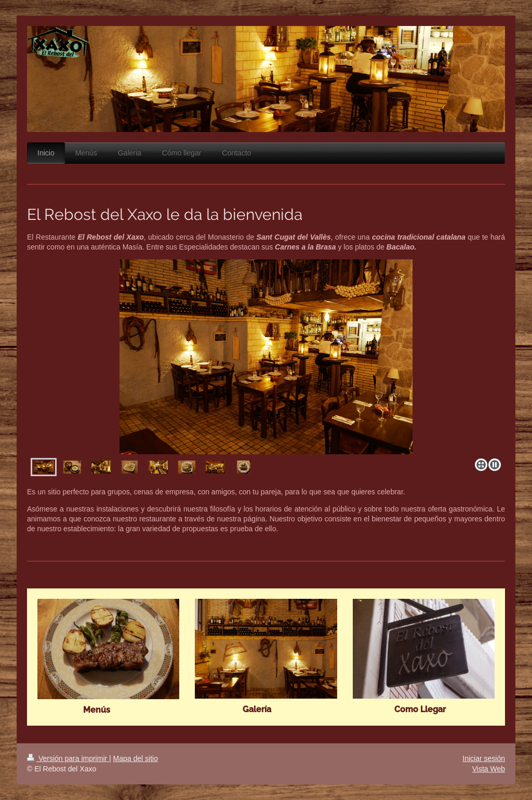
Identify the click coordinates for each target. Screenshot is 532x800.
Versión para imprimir (68, 758)
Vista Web (489, 769)
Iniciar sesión (484, 758)
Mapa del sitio (136, 758)
